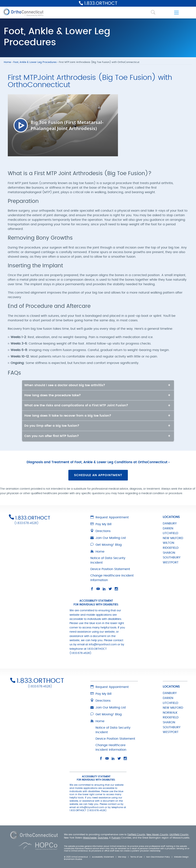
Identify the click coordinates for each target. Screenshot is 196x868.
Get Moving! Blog (106, 545)
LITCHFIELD (170, 533)
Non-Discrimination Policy (158, 857)
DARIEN (168, 528)
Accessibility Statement (103, 857)
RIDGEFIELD (171, 548)
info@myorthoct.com (103, 645)
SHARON (169, 553)
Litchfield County (179, 835)
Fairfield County (136, 835)
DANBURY (170, 523)
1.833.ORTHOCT (101, 3)
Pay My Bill (101, 524)
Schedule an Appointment (98, 475)
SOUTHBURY (172, 557)
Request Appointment (110, 517)
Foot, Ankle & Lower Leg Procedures (35, 62)
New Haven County (157, 835)
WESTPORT (171, 562)
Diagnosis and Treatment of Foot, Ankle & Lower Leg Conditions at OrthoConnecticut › (98, 462)
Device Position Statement (110, 569)
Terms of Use (136, 857)
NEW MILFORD (173, 538)
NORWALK (170, 713)
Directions (100, 531)
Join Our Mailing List (108, 538)
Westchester (90, 838)
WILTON (168, 543)
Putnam (116, 838)
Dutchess (103, 838)
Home (7, 62)
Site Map (122, 857)
